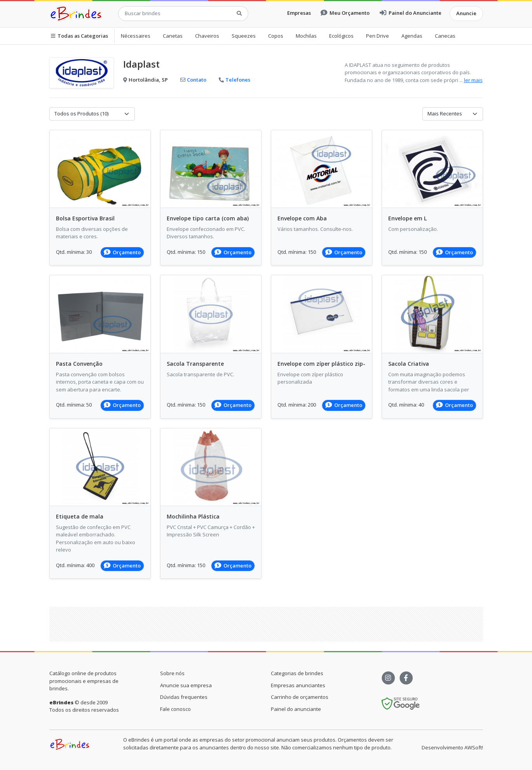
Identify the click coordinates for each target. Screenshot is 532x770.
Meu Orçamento (345, 13)
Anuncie (466, 13)
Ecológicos (341, 36)
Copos (276, 36)
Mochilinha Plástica (193, 516)
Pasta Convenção (79, 364)
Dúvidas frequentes (184, 697)
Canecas (445, 36)
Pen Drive (378, 36)
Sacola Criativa (409, 364)
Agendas (412, 36)
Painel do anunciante (296, 709)
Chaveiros (207, 36)
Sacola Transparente (195, 364)
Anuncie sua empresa (186, 685)
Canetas (173, 36)
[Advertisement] (266, 624)
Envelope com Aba (302, 218)
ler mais (473, 80)
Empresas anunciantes (298, 685)
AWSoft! (474, 747)
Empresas (299, 13)
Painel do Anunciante (411, 13)
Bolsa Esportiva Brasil (85, 218)
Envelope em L (407, 218)
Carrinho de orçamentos (300, 697)
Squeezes (244, 36)
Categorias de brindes (297, 673)
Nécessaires (136, 36)
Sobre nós (172, 673)
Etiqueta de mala (80, 516)
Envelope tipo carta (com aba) (208, 218)
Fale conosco (175, 709)
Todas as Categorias (79, 36)
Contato (193, 80)
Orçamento (122, 252)
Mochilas (306, 36)
